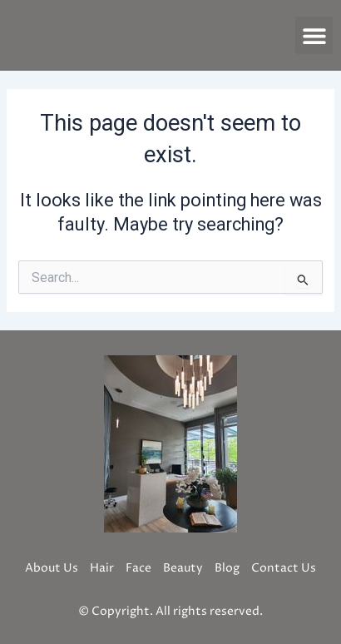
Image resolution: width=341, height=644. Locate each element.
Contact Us (284, 568)
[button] (314, 35)
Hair (102, 568)
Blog (227, 568)
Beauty (183, 568)
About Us (52, 568)
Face (138, 568)
